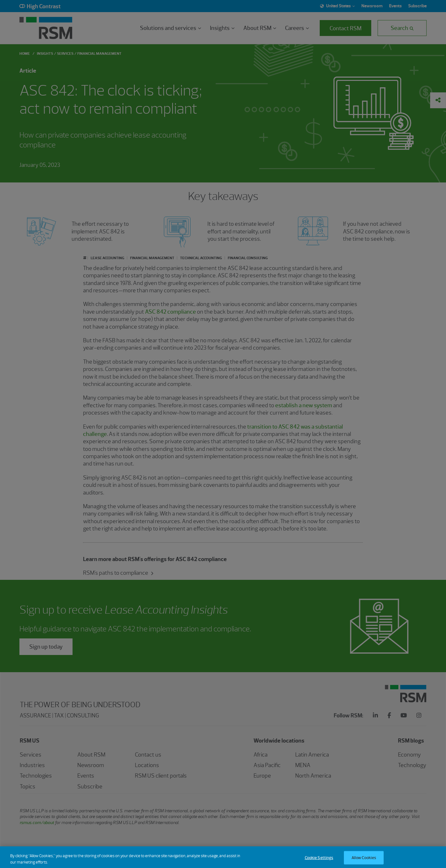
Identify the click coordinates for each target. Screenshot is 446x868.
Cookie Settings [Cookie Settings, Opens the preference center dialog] (319, 861)
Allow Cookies (364, 861)
